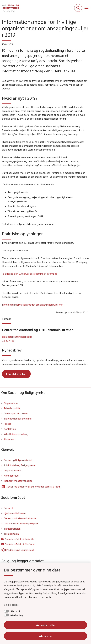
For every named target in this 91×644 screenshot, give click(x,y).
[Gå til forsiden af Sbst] (9, 8)
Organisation (11, 403)
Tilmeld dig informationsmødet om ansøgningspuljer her (32, 305)
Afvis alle (46, 636)
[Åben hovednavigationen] (88, 8)
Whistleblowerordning (16, 434)
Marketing (17, 615)
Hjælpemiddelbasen (15, 513)
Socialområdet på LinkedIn (20, 539)
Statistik (15, 611)
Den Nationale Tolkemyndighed (21, 523)
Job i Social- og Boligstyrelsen (20, 465)
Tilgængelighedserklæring (18, 419)
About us (9, 439)
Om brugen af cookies (16, 413)
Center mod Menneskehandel (20, 518)
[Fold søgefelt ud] (78, 8)
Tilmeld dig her (16, 374)
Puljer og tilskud (12, 470)
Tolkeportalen (11, 534)
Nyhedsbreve (11, 476)
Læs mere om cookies (41, 597)
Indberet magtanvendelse (18, 481)
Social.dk (9, 508)
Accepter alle (46, 625)
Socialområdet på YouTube (20, 544)
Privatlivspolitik (12, 408)
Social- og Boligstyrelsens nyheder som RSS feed (31, 487)
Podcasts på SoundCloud (17, 550)
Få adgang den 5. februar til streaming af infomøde (30, 274)
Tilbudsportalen (12, 529)
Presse (8, 424)
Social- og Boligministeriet (18, 460)
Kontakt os (10, 429)
